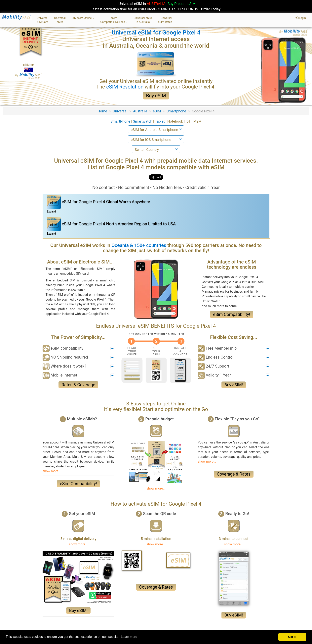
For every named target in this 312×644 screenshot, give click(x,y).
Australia (140, 111)
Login (301, 18)
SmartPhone (121, 121)
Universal (120, 111)
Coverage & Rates (234, 474)
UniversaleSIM (60, 20)
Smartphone (176, 111)
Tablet (160, 121)
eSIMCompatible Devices (114, 20)
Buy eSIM (156, 96)
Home (102, 111)
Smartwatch (143, 121)
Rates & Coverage (78, 385)
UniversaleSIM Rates (166, 20)
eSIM (157, 111)
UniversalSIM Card (42, 20)
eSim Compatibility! (232, 314)
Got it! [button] (292, 637)
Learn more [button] (129, 637)
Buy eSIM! (234, 385)
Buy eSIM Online (83, 18)
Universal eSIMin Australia (143, 20)
